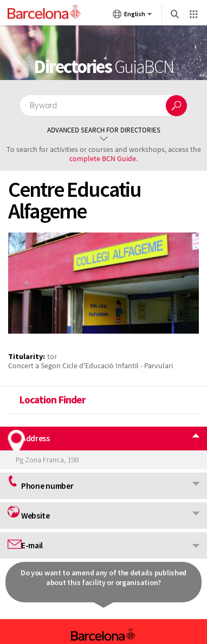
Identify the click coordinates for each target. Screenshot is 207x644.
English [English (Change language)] (132, 16)
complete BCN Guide (103, 158)
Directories (104, 67)
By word (43, 105)
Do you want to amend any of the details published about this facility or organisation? (104, 577)
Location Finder (52, 400)
